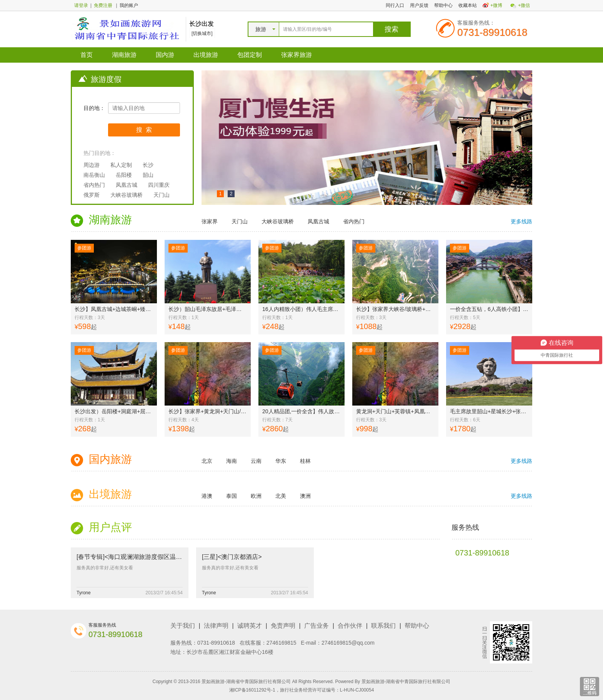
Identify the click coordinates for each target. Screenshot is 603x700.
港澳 (207, 496)
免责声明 (283, 626)
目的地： (94, 108)
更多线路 (521, 221)
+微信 (524, 5)
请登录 (81, 5)
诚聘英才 (250, 626)
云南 (256, 461)
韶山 (148, 175)
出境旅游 (206, 55)
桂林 (305, 461)
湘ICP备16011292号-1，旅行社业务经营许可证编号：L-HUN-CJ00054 (302, 690)
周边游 (92, 165)
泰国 (232, 496)
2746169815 (282, 643)
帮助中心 (443, 5)
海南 (232, 461)
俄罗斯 (92, 195)
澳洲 (305, 496)
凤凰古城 (127, 185)
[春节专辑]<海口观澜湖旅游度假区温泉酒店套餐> (143, 557)
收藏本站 (468, 5)
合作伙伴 (350, 626)
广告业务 (316, 626)
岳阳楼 (124, 175)
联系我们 (383, 626)
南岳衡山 (94, 175)
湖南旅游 (124, 55)
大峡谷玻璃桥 (127, 195)
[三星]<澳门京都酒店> (232, 557)
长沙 (148, 165)
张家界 (210, 221)
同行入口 (395, 5)
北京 (207, 461)
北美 (281, 496)
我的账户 (129, 5)
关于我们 (183, 626)
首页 (87, 55)
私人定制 (121, 165)
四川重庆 (159, 185)
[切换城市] (202, 33)
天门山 (162, 195)
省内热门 (94, 185)
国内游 (165, 55)
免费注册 (103, 5)
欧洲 (256, 496)
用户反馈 (419, 5)
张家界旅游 (297, 55)
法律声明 (216, 626)
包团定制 (250, 55)
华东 (281, 461)
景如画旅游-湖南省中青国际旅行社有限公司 (406, 682)
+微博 (496, 5)
